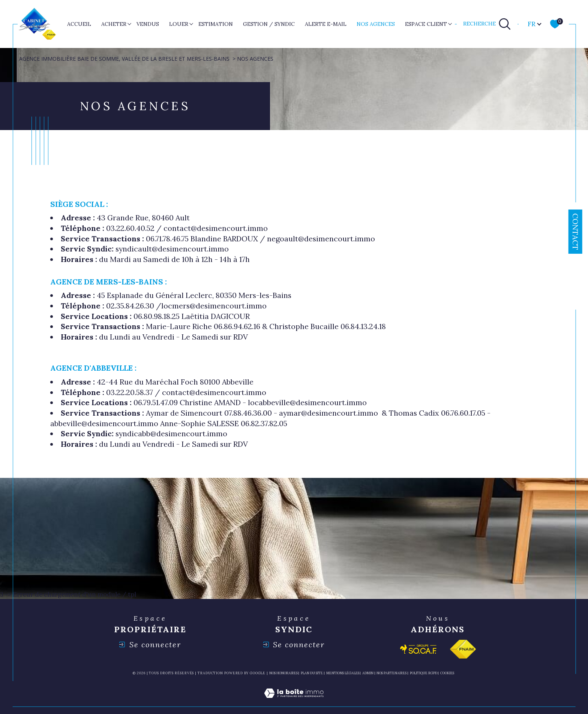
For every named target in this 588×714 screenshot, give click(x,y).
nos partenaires (391, 673)
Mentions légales (343, 673)
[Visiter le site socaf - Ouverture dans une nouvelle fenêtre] (418, 649)
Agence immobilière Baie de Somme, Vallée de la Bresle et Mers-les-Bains (124, 59)
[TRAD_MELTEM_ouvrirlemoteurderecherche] (487, 24)
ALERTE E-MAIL (326, 24)
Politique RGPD (424, 673)
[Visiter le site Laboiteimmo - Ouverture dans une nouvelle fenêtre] (294, 702)
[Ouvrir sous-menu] (129, 23)
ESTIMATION (216, 24)
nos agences (376, 24)
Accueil (79, 24)
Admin (368, 673)
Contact (575, 232)
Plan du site (312, 673)
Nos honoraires (283, 673)
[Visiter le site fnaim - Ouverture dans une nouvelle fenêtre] (463, 649)
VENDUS (148, 24)
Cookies (447, 673)
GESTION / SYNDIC (269, 24)
